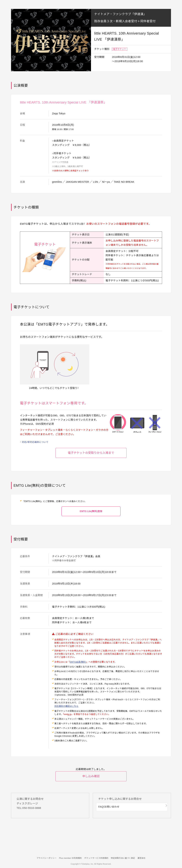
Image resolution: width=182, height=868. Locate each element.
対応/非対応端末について (36, 442)
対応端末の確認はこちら (66, 709)
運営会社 (145, 858)
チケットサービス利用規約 (96, 858)
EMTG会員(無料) (78, 665)
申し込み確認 (91, 782)
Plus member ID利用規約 (68, 858)
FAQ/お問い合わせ (110, 811)
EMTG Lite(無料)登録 (91, 514)
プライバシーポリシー (43, 858)
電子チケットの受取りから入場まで (91, 456)
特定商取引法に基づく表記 (125, 858)
